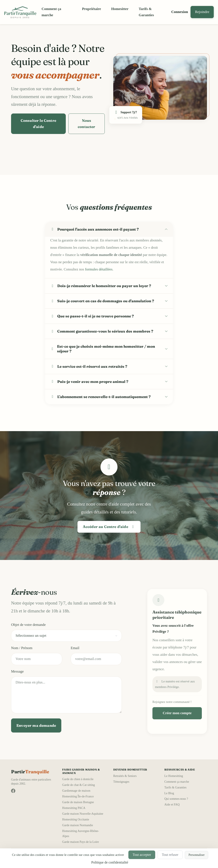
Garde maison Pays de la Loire (80, 842)
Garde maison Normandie (78, 825)
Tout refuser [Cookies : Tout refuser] (170, 855)
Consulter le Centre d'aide (38, 124)
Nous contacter (87, 124)
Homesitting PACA (74, 808)
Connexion (180, 12)
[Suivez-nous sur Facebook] (13, 791)
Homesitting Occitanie (76, 819)
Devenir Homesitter (130, 770)
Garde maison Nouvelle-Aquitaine (83, 814)
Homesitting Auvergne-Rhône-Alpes (81, 834)
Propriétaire (91, 9)
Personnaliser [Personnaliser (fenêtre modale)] (196, 855)
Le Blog (169, 793)
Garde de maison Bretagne (78, 802)
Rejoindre (202, 12)
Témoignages (121, 782)
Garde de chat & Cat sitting (79, 785)
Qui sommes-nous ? (176, 799)
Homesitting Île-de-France (78, 796)
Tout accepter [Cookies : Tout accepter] (142, 855)
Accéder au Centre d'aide (109, 527)
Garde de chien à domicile (78, 779)
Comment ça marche (51, 12)
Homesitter (120, 9)
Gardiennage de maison (76, 791)
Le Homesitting (174, 776)
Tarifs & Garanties (146, 12)
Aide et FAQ (172, 805)
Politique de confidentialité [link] (110, 862)
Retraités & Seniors (125, 776)
